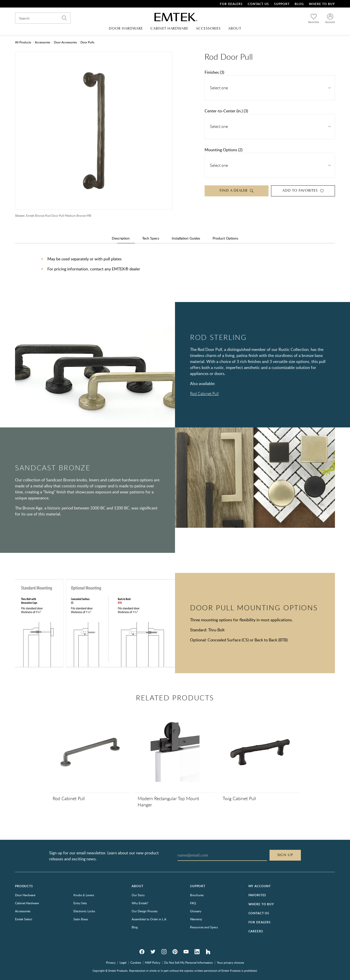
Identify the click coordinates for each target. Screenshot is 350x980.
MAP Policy (153, 962)
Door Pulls (87, 42)
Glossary (196, 911)
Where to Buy (261, 904)
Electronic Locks (84, 911)
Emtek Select (24, 919)
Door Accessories (65, 42)
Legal (123, 962)
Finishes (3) (214, 72)
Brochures (197, 895)
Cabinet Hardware (27, 903)
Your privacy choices (230, 962)
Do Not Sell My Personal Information (189, 962)
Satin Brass (81, 919)
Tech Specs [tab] (151, 238)
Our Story (138, 895)
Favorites (257, 895)
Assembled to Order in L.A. (149, 919)
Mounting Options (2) (224, 150)
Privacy (111, 962)
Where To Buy (322, 4)
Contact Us (258, 4)
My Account (260, 886)
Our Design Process (145, 911)
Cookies (136, 962)
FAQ (193, 903)
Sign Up (285, 855)
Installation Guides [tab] (186, 238)
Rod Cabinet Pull (204, 394)
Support (282, 4)
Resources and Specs (204, 927)
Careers (256, 931)
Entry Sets (80, 903)
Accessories (42, 42)
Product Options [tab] (225, 238)
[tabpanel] (175, 269)
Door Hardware (25, 895)
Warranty (196, 919)
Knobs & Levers (84, 895)
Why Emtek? (140, 903)
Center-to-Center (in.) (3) (226, 111)
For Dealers (231, 4)
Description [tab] (121, 238)
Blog (299, 4)
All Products (23, 42)
